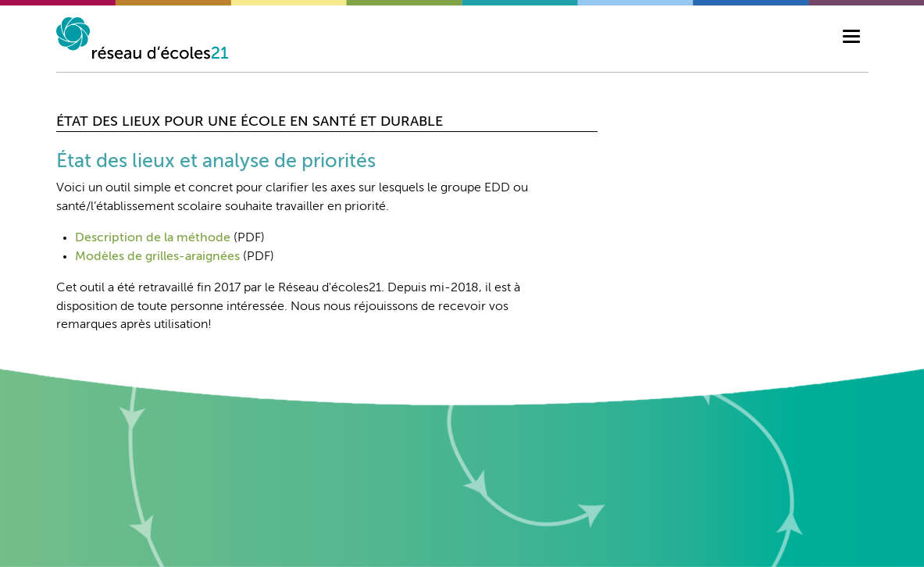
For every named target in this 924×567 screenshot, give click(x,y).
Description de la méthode (153, 238)
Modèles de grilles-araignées (157, 257)
